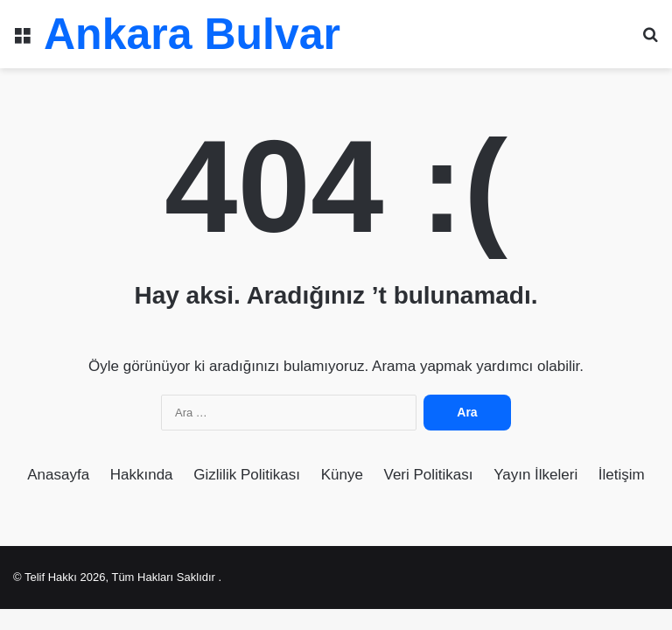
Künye (342, 475)
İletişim (622, 475)
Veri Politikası (429, 475)
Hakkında (142, 475)
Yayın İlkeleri (535, 475)
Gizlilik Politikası (247, 475)
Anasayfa (58, 475)
